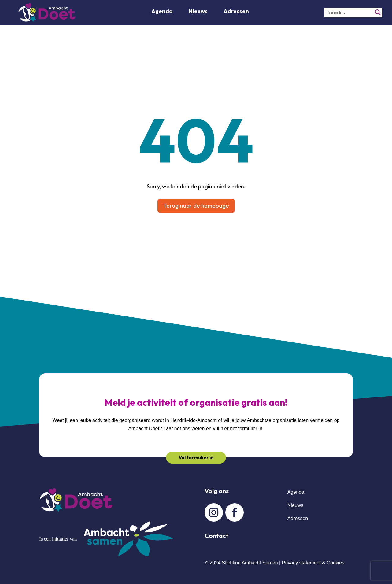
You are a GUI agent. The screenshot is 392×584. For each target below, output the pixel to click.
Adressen (236, 12)
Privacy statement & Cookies (313, 563)
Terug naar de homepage (196, 206)
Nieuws (198, 12)
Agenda (162, 12)
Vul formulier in (196, 457)
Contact (216, 536)
